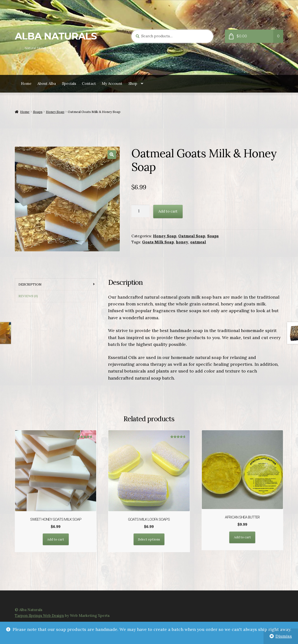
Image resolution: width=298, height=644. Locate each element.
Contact (89, 83)
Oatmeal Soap (192, 236)
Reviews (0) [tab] (28, 296)
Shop (133, 83)
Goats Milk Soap (158, 242)
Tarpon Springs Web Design (39, 616)
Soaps (38, 112)
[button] (112, 155)
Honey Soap (55, 112)
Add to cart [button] (56, 539)
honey (182, 242)
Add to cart (168, 211)
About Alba (47, 83)
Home (26, 83)
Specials (69, 83)
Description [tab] (30, 284)
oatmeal (198, 242)
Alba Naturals (56, 36)
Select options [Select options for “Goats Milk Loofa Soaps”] (149, 539)
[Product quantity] (140, 211)
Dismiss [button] (284, 636)
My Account (112, 83)
